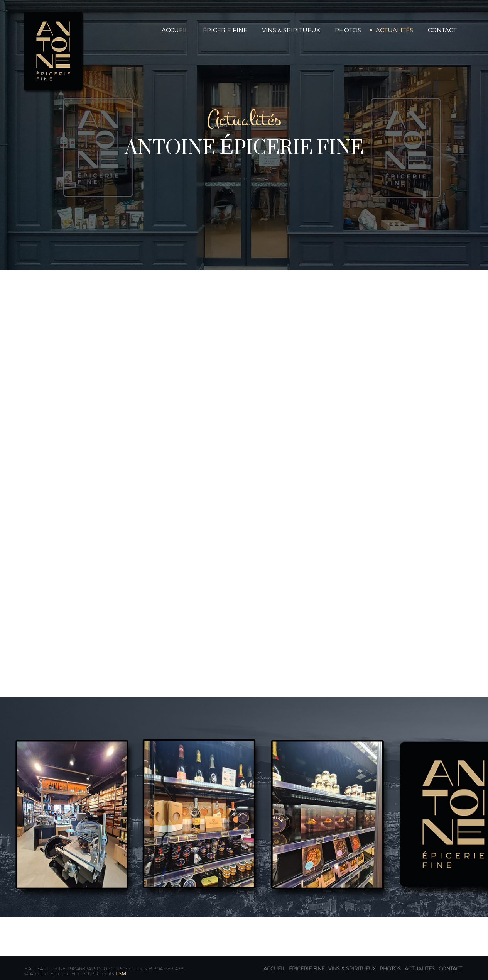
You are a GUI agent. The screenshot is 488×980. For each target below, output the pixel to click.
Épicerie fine (307, 968)
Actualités (394, 30)
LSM (121, 973)
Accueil (175, 30)
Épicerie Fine (225, 30)
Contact (442, 30)
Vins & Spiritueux (291, 30)
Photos (348, 30)
